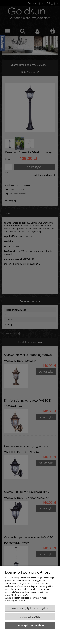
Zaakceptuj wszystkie (30, 625)
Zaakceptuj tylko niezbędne (30, 608)
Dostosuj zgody (30, 617)
